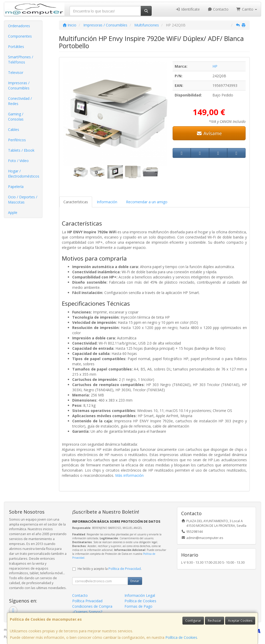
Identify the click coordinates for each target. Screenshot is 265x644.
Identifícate (188, 9)
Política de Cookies (181, 637)
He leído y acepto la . (110, 569)
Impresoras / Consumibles (19, 85)
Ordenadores (19, 26)
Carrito (247, 9)
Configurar (193, 621)
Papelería (16, 187)
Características (76, 202)
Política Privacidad (87, 601)
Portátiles (16, 47)
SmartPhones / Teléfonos (21, 59)
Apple (13, 212)
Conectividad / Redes (20, 101)
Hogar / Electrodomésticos (24, 174)
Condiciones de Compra (92, 606)
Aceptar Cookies (240, 621)
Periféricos (17, 140)
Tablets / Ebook (21, 150)
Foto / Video (18, 161)
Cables (14, 129)
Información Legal (140, 595)
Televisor (16, 72)
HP (215, 66)
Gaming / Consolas (16, 117)
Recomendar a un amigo (147, 202)
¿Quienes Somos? (87, 612)
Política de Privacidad (125, 569)
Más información (129, 475)
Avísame (209, 133)
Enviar (135, 581)
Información (107, 202)
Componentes (20, 36)
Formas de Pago (138, 606)
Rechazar (215, 621)
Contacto (218, 9)
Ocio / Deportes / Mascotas (23, 199)
